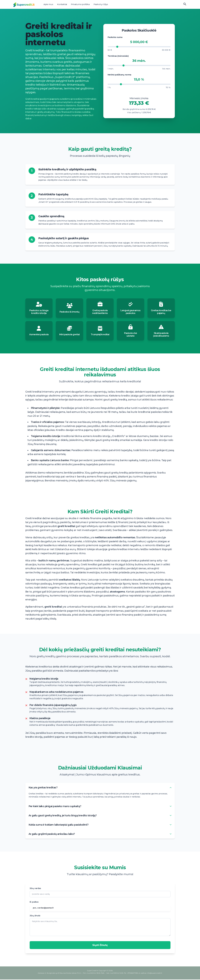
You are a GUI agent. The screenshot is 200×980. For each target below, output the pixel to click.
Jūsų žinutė (35, 916)
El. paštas (34, 902)
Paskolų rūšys (101, 4)
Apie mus (48, 4)
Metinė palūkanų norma (119, 75)
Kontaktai (62, 4)
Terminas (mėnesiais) (118, 56)
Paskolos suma (115, 37)
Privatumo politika (80, 4)
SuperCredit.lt (93, 971)
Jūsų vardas (35, 889)
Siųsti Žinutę (100, 946)
